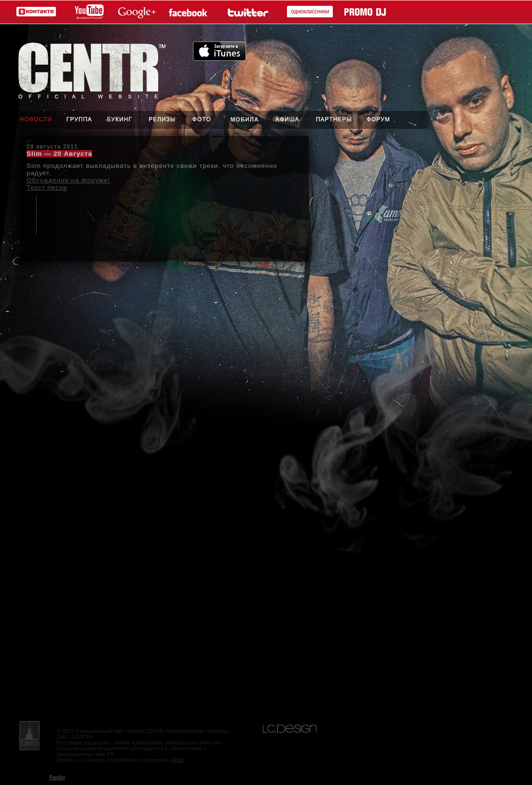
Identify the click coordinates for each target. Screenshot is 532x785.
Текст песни (47, 187)
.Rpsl (177, 760)
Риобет (57, 778)
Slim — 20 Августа (59, 154)
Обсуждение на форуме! (68, 180)
